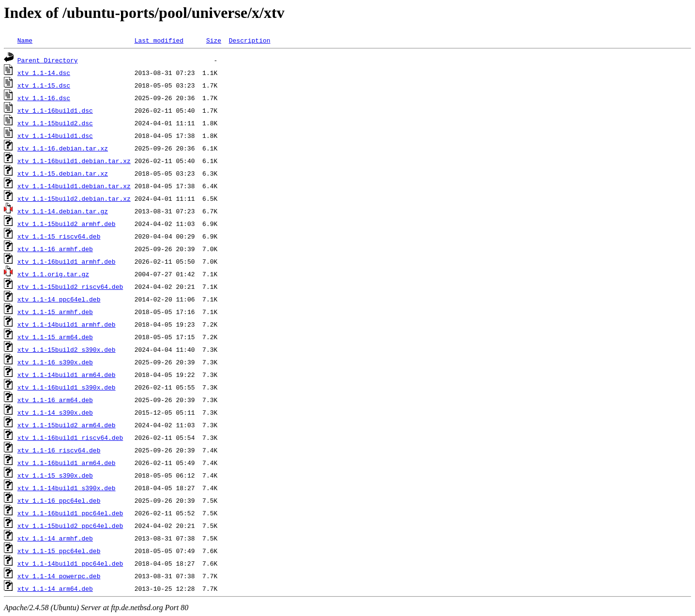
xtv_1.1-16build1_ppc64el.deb (70, 513)
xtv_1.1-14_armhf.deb (55, 538)
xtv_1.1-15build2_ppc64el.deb (70, 526)
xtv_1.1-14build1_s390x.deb (67, 488)
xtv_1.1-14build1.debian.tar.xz (74, 186)
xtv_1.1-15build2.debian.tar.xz (74, 198)
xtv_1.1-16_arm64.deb (55, 400)
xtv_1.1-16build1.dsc (55, 110)
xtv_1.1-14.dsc (44, 73)
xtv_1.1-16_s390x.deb (55, 362)
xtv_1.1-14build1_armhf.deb (67, 324)
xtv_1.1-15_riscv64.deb (59, 236)
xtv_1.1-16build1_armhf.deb (67, 261)
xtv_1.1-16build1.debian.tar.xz (74, 161)
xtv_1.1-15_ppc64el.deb (59, 551)
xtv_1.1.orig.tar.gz (53, 274)
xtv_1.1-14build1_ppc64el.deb (70, 563)
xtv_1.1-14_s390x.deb (55, 412)
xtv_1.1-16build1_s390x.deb (67, 387)
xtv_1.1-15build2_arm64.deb (67, 425)
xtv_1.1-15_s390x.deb (55, 475)
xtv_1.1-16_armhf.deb (55, 249)
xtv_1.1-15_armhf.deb (55, 312)
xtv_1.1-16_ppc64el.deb (59, 500)
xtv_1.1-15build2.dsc (55, 123)
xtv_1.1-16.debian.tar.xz (63, 148)
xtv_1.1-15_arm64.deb (55, 337)
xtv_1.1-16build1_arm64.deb (67, 463)
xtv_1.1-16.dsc (44, 98)
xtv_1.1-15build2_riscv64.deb (70, 286)
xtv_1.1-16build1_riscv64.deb (70, 437)
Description (250, 40)
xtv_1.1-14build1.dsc (55, 135)
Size (214, 40)
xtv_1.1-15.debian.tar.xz (63, 173)
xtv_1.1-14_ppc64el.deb (59, 299)
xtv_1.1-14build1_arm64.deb (67, 375)
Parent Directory (48, 60)
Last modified (159, 40)
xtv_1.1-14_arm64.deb (55, 588)
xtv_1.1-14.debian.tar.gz (63, 211)
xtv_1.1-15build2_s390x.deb (67, 349)
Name (25, 40)
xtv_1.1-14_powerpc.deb (59, 576)
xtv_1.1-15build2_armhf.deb (67, 224)
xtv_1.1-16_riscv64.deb (59, 450)
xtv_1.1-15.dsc (44, 85)
